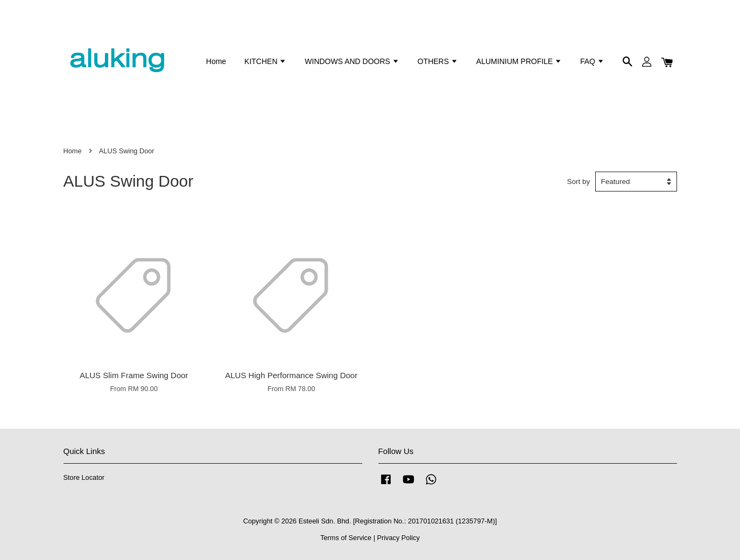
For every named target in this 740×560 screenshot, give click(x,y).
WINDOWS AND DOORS (352, 61)
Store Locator (84, 477)
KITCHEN (265, 61)
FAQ (592, 61)
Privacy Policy (399, 538)
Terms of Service (346, 538)
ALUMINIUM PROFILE (519, 61)
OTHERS (438, 61)
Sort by (579, 182)
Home (216, 61)
